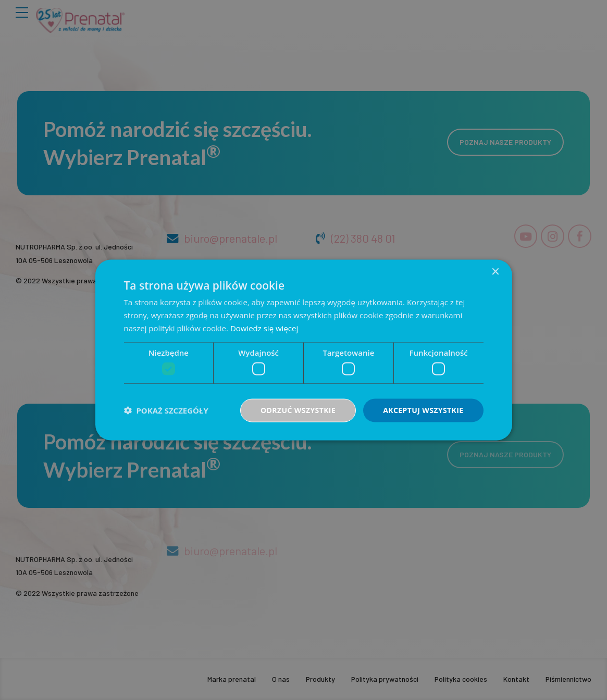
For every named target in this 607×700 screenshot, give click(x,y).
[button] (166, 410)
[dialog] (303, 350)
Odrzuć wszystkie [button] (298, 410)
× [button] (495, 272)
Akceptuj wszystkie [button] (423, 410)
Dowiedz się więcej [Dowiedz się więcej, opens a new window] (264, 328)
